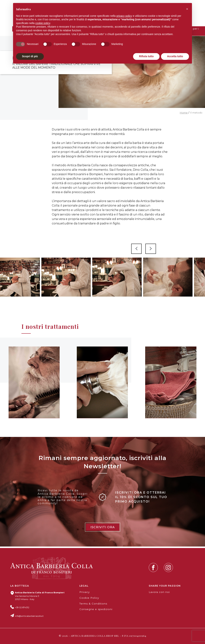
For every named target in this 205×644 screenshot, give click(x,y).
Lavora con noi (159, 592)
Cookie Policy (89, 598)
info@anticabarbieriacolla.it (29, 616)
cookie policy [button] (43, 23)
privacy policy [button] (124, 16)
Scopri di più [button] (30, 56)
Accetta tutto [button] (175, 56)
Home (184, 113)
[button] (187, 9)
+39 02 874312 (22, 607)
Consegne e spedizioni (96, 609)
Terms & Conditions (93, 604)
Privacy (85, 592)
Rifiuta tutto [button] (146, 56)
